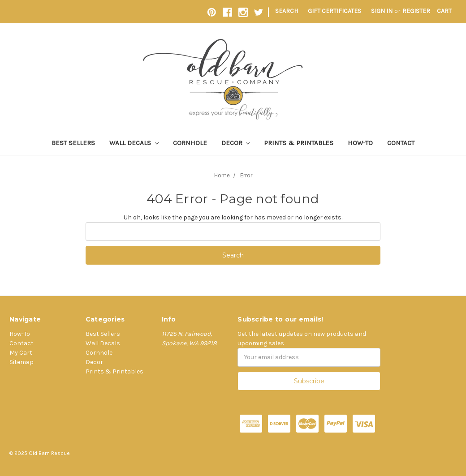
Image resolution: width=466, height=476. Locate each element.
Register (416, 11)
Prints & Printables (299, 143)
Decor (236, 143)
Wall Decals (134, 143)
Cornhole (190, 143)
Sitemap (22, 362)
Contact (401, 143)
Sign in (382, 11)
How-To (360, 143)
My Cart (21, 353)
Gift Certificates (334, 11)
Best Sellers (73, 143)
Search (287, 11)
